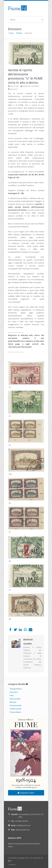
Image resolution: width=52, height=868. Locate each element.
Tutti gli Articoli (16, 689)
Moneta (13, 702)
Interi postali (15, 699)
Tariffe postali (16, 709)
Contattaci (12, 864)
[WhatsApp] (25, 630)
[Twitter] (15, 630)
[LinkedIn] (20, 630)
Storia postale (16, 705)
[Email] (30, 630)
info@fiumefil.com (24, 825)
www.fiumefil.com (23, 830)
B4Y (10, 861)
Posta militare (15, 712)
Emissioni (14, 89)
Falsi (12, 695)
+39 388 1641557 (21, 821)
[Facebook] (10, 630)
